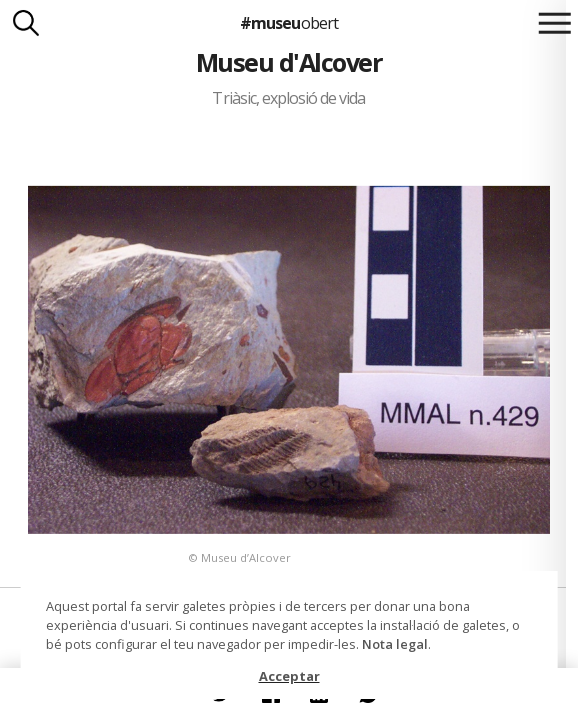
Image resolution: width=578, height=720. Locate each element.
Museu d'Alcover (289, 62)
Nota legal (395, 644)
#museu (288, 23)
